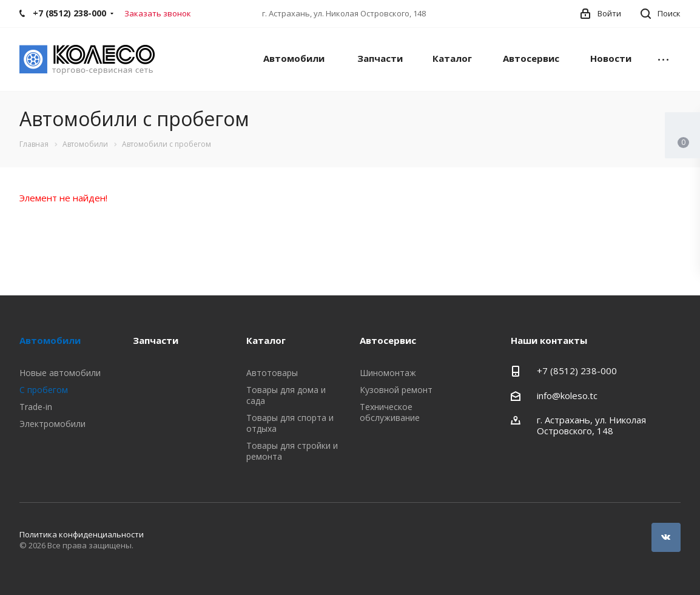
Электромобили (52, 424)
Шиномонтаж (388, 373)
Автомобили (294, 58)
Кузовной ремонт (396, 390)
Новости (611, 58)
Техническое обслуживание (390, 412)
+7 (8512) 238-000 (577, 371)
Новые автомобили (60, 373)
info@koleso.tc (567, 395)
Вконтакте (666, 537)
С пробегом (44, 390)
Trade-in (36, 407)
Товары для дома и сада (286, 395)
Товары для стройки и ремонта (292, 451)
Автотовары (272, 373)
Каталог (452, 58)
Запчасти (380, 58)
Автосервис (531, 58)
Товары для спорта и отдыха (290, 423)
